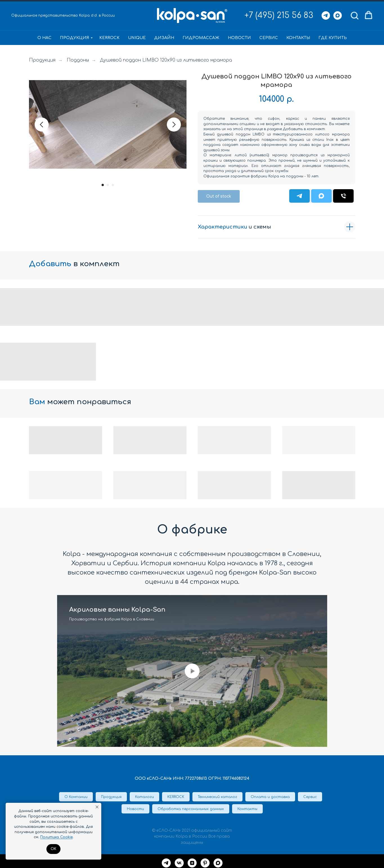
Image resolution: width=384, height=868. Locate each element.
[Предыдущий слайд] (42, 125)
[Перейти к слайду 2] (108, 185)
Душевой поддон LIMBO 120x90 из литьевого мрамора (166, 60)
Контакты (298, 38)
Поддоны (78, 60)
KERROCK (109, 38)
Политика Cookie (56, 837)
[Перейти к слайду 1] (103, 185)
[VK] (179, 863)
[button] (354, 15)
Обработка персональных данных (191, 809)
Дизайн (164, 38)
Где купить (333, 38)
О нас (44, 38)
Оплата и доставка (270, 797)
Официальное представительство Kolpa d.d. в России (63, 15)
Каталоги (144, 797)
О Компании (76, 797)
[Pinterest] (205, 863)
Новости (239, 38)
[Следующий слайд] (174, 125)
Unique (137, 38)
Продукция (75, 38)
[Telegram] (326, 15)
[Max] (338, 15)
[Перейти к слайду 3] (113, 185)
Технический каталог (217, 797)
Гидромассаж (201, 38)
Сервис (269, 38)
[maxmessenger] (218, 863)
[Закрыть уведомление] (97, 807)
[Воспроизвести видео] (192, 671)
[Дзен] (192, 863)
